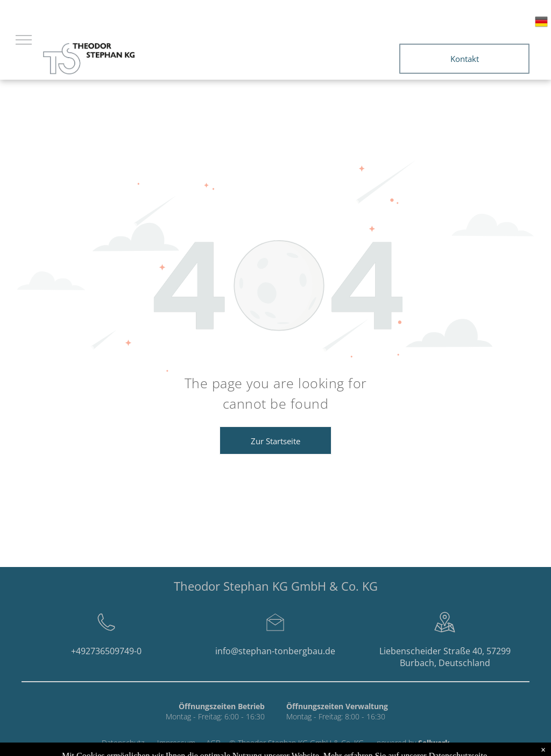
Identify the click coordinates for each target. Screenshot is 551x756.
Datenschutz (123, 743)
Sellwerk (434, 743)
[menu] (24, 40)
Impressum (176, 743)
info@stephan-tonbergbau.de (275, 651)
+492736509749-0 (106, 651)
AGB (213, 743)
